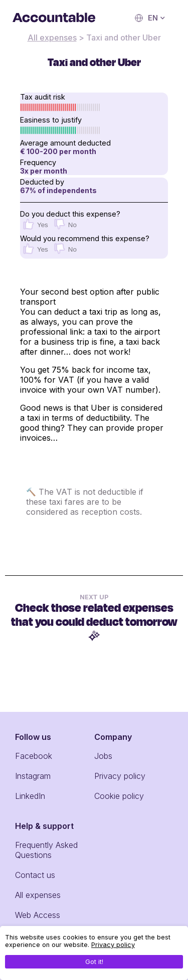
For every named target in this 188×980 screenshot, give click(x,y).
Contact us (35, 875)
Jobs (103, 756)
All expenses (52, 38)
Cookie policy (119, 796)
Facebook (34, 756)
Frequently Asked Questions (46, 850)
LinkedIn (30, 796)
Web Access (38, 915)
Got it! (94, 962)
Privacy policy (120, 776)
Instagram (33, 776)
